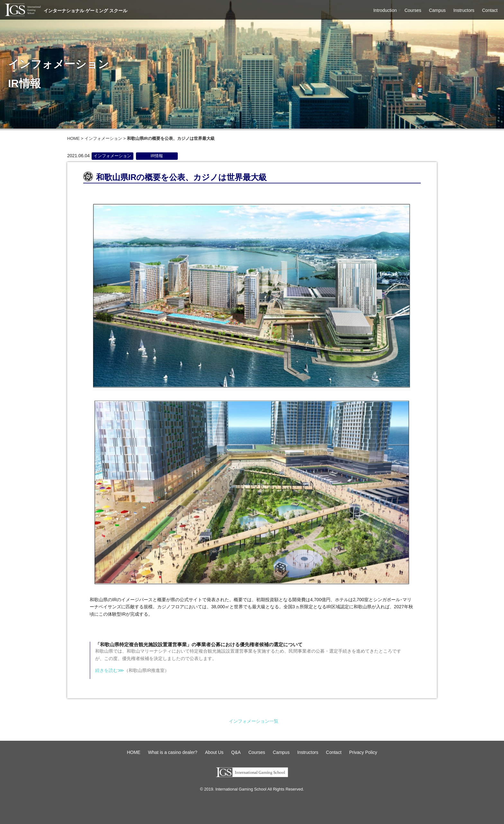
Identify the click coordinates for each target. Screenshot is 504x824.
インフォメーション (103, 138)
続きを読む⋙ (110, 670)
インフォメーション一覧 (254, 721)
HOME (73, 138)
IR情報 (157, 156)
